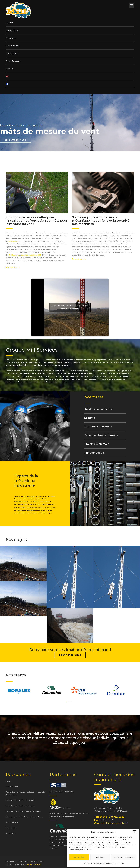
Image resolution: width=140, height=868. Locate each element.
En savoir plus (13, 268)
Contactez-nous (70, 655)
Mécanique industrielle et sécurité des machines (24, 817)
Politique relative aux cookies (91, 863)
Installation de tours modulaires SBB (20, 806)
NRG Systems (13, 241)
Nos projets (11, 38)
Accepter (79, 857)
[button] (135, 832)
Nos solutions (12, 30)
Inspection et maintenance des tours (20, 800)
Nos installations (13, 61)
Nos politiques (12, 46)
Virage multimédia (33, 864)
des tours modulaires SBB (31, 255)
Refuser (100, 857)
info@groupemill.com (116, 823)
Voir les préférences (124, 857)
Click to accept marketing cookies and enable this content (70, 307)
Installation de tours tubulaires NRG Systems (23, 811)
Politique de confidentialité (114, 863)
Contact (10, 69)
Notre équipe (12, 53)
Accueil (9, 23)
